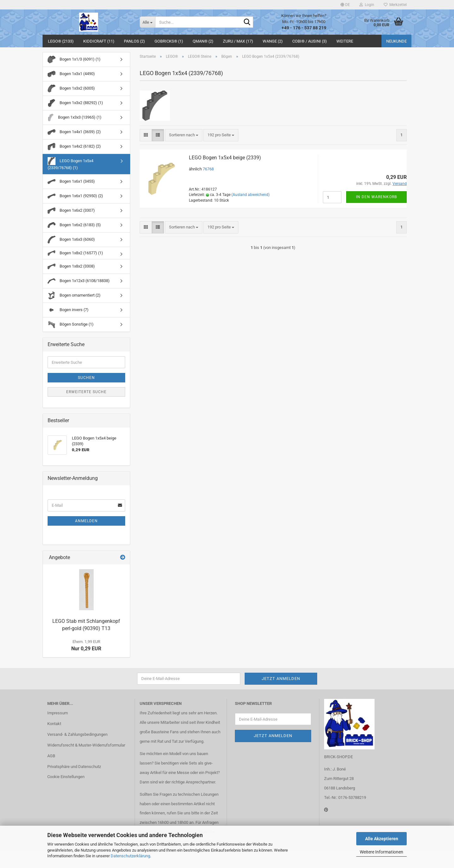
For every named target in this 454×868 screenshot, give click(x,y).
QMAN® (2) (203, 41)
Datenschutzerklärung (130, 856)
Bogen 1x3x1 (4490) (71, 74)
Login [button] (367, 5)
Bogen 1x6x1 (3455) (71, 182)
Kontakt (54, 724)
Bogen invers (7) (68, 310)
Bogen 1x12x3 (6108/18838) (79, 281)
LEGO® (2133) (61, 41)
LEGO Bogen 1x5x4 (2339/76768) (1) (70, 164)
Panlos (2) (134, 41)
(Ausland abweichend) (250, 195)
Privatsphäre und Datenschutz (74, 767)
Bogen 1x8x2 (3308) (71, 266)
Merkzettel (395, 5)
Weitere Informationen (381, 852)
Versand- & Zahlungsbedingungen (77, 734)
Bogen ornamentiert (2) (74, 295)
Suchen (86, 378)
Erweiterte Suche (86, 392)
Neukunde (396, 41)
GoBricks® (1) (169, 41)
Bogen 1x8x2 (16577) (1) (75, 253)
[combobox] (184, 135)
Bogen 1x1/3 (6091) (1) (74, 59)
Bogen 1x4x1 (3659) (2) (74, 132)
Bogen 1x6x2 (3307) (71, 211)
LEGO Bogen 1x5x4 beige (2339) (225, 158)
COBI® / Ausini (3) (310, 41)
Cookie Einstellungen (66, 777)
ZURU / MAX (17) (238, 41)
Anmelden (86, 521)
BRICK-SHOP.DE (338, 757)
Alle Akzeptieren (382, 839)
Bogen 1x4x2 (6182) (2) (74, 147)
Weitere (345, 41)
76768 (208, 169)
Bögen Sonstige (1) (71, 325)
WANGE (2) (273, 41)
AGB (51, 756)
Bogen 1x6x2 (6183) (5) (74, 225)
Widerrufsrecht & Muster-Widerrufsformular (86, 745)
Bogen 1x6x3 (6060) (71, 240)
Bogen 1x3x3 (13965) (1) (75, 118)
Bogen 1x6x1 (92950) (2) (75, 196)
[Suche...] (147, 22)
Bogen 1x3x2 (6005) (71, 89)
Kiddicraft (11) (99, 41)
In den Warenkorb (376, 197)
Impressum (58, 713)
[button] (345, 5)
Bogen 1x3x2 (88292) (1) (75, 103)
